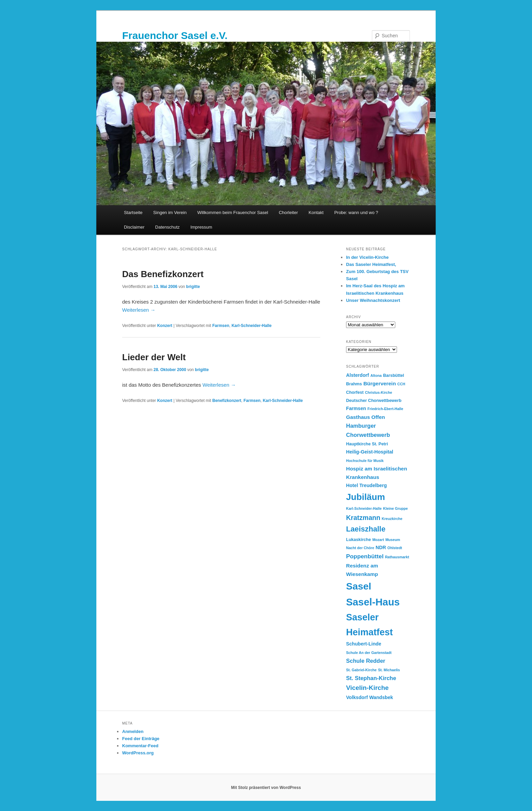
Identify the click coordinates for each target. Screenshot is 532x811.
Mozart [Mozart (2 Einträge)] (378, 540)
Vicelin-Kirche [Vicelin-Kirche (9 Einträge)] (367, 688)
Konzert (165, 326)
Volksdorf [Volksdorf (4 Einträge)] (357, 697)
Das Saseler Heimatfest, (371, 264)
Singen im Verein (170, 213)
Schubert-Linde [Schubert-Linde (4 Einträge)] (364, 644)
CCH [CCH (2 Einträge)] (401, 384)
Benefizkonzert (227, 401)
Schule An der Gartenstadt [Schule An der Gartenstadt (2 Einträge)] (369, 653)
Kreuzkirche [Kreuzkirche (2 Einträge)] (392, 519)
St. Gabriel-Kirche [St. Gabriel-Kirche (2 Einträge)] (361, 670)
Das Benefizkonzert (163, 274)
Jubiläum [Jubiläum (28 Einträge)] (366, 497)
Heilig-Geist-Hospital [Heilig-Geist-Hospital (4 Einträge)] (370, 452)
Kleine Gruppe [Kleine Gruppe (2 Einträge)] (395, 508)
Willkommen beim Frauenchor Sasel (233, 213)
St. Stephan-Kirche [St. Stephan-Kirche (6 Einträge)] (371, 678)
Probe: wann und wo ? (356, 213)
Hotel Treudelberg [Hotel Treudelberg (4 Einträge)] (366, 485)
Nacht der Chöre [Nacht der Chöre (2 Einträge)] (360, 548)
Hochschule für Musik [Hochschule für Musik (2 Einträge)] (365, 461)
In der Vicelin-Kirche (367, 257)
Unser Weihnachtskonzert (373, 300)
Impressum (201, 227)
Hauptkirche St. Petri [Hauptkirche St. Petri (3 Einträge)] (367, 444)
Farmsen (221, 326)
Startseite (133, 213)
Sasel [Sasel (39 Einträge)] (359, 586)
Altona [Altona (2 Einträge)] (376, 375)
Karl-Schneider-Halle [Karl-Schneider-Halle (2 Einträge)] (364, 508)
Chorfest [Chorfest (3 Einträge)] (355, 392)
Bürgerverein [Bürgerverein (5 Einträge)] (380, 383)
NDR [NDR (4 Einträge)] (381, 547)
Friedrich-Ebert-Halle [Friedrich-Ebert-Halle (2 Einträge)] (385, 409)
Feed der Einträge (141, 739)
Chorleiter (288, 213)
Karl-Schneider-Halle (251, 326)
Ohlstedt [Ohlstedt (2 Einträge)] (395, 548)
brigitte (193, 287)
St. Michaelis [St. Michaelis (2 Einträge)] (389, 670)
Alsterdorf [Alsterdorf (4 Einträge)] (358, 375)
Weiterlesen (139, 310)
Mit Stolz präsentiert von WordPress (266, 788)
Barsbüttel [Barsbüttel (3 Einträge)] (394, 375)
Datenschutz (167, 227)
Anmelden (133, 731)
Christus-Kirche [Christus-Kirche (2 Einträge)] (379, 392)
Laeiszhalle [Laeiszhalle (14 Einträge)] (366, 529)
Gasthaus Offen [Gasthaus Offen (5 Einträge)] (366, 417)
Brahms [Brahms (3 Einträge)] (354, 384)
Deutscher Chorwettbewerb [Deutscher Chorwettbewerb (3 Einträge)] (374, 401)
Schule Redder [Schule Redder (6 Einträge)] (366, 661)
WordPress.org (138, 753)
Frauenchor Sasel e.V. (175, 35)
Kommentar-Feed (140, 746)
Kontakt (316, 213)
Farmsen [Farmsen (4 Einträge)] (356, 408)
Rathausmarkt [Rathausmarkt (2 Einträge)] (397, 557)
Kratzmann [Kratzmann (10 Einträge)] (363, 518)
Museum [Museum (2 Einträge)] (393, 540)
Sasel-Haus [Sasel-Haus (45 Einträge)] (373, 602)
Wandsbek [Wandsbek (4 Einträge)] (381, 697)
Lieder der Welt (154, 357)
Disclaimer (134, 227)
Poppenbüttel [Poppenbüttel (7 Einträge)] (365, 556)
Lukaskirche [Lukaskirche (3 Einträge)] (358, 540)
